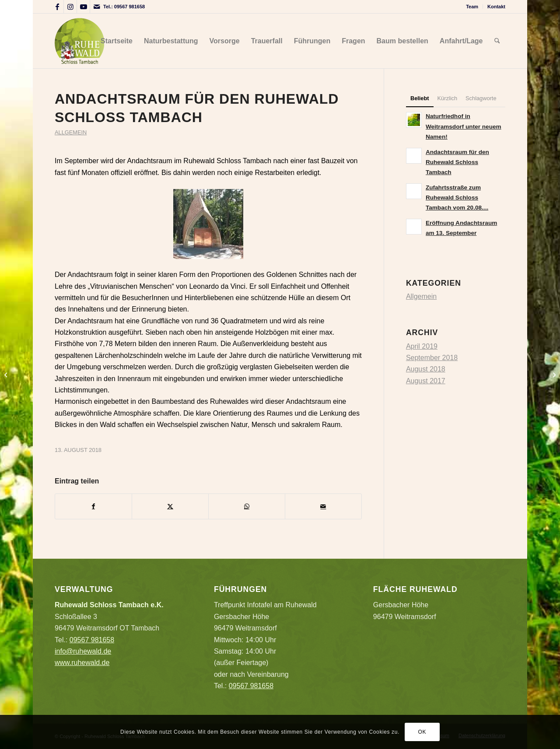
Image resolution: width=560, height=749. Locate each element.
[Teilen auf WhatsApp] (247, 506)
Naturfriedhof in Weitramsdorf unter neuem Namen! (464, 126)
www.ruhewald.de (82, 663)
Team (472, 7)
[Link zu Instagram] (70, 7)
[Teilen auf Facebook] (93, 506)
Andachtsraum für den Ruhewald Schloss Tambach (457, 162)
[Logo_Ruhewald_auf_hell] (79, 41)
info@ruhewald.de (83, 651)
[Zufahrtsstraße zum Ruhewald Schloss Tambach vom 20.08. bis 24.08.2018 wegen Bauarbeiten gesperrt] (553, 374)
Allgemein (71, 132)
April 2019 (422, 346)
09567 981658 (129, 7)
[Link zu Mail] (97, 7)
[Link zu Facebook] (57, 7)
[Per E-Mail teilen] (323, 506)
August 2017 (426, 381)
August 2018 (426, 369)
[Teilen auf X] (170, 506)
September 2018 (432, 358)
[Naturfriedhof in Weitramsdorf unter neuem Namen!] (7, 374)
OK (422, 732)
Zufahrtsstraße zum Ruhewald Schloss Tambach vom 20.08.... (457, 198)
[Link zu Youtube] (83, 7)
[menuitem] (472, 7)
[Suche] (497, 41)
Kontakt (496, 7)
